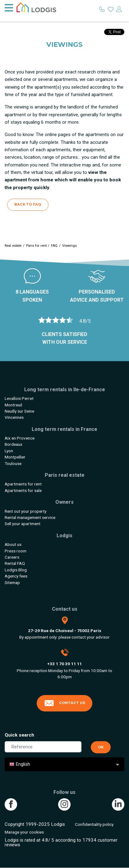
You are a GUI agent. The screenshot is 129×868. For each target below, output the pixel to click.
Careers (12, 557)
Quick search (19, 735)
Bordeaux (14, 444)
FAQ (54, 246)
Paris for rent (36, 246)
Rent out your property (25, 511)
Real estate (13, 246)
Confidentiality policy (94, 824)
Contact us (65, 703)
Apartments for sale (23, 490)
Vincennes (14, 417)
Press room (16, 551)
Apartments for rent (23, 484)
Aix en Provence (20, 438)
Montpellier (15, 457)
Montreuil (13, 405)
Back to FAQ (28, 204)
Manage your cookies (24, 832)
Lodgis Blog (16, 570)
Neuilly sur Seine (19, 411)
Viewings (69, 246)
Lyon (9, 451)
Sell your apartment (23, 524)
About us (13, 544)
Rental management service (30, 517)
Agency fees (16, 576)
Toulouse (13, 463)
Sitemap (12, 582)
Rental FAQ (15, 563)
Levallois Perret (19, 398)
